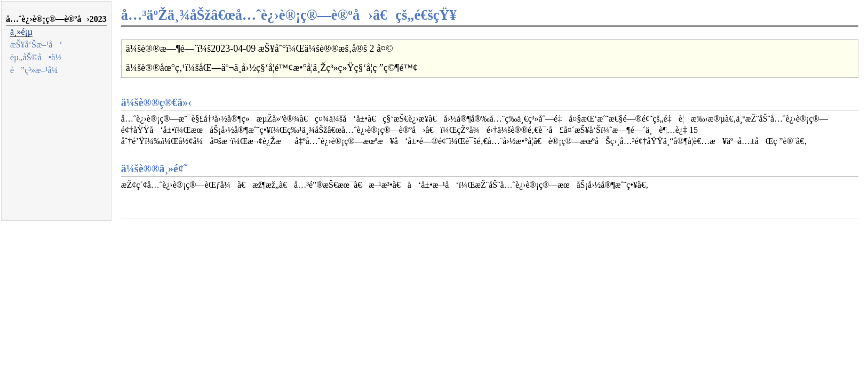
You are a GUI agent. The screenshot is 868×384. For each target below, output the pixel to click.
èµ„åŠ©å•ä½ (39, 57)
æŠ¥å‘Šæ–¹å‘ (36, 45)
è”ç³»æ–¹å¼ (38, 70)
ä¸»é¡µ (21, 32)
